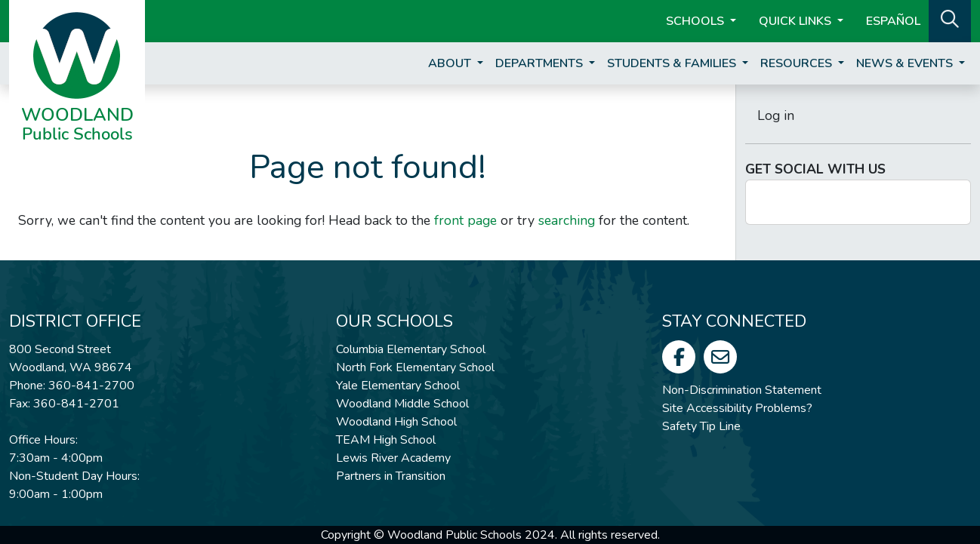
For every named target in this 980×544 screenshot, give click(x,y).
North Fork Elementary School (415, 367)
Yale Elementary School (398, 386)
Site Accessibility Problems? (737, 408)
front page (465, 220)
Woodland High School (396, 422)
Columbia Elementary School (411, 349)
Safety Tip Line (701, 426)
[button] (950, 20)
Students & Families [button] (673, 63)
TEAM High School (386, 440)
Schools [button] (696, 21)
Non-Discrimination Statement (742, 390)
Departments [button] (541, 63)
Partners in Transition (391, 476)
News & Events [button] (906, 63)
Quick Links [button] (797, 21)
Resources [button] (798, 63)
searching (567, 220)
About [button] (451, 63)
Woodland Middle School (402, 404)
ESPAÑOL (893, 21)
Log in (776, 115)
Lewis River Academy (393, 458)
